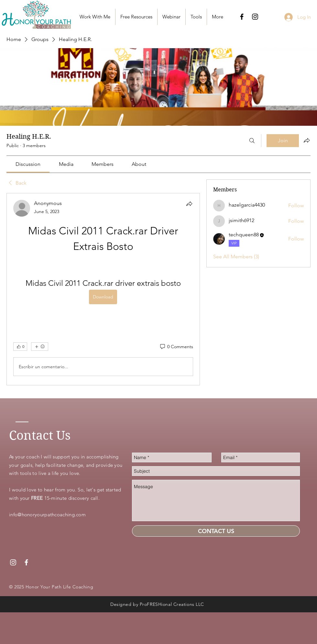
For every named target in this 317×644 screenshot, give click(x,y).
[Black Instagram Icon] (255, 17)
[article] (103, 289)
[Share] (189, 204)
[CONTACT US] (216, 531)
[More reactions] (40, 347)
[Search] (252, 141)
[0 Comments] (176, 347)
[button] (136, 17)
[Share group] (307, 140)
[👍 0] (20, 347)
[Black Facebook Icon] (242, 17)
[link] (28, 164)
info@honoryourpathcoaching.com (47, 515)
